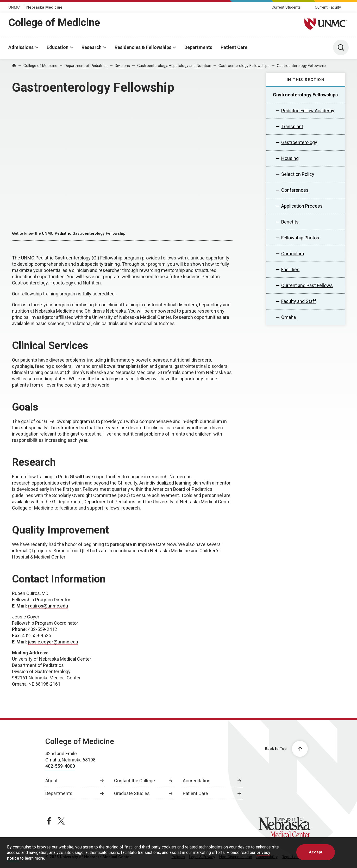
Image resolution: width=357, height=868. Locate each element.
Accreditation (197, 781)
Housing (290, 158)
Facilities (290, 269)
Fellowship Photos (300, 238)
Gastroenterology (299, 142)
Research (92, 47)
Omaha (289, 317)
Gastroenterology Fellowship (301, 66)
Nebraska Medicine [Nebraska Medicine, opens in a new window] (44, 7)
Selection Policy (298, 174)
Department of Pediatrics (86, 66)
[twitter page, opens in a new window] (61, 821)
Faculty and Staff (299, 301)
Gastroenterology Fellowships (244, 66)
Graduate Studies (132, 793)
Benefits (290, 222)
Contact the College (134, 781)
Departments (198, 47)
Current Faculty (328, 7)
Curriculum (293, 254)
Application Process (302, 206)
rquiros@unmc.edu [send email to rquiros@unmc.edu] (48, 606)
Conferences (295, 190)
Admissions (21, 47)
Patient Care (234, 47)
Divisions (122, 66)
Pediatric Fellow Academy (308, 111)
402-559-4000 (60, 766)
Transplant (292, 126)
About (51, 781)
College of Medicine (54, 23)
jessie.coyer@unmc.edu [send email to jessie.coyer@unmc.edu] (53, 642)
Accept (316, 852)
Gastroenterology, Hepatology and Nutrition (174, 66)
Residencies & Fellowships (143, 47)
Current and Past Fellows (307, 285)
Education (58, 47)
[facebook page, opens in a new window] (49, 821)
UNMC (14, 7)
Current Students (286, 7)
